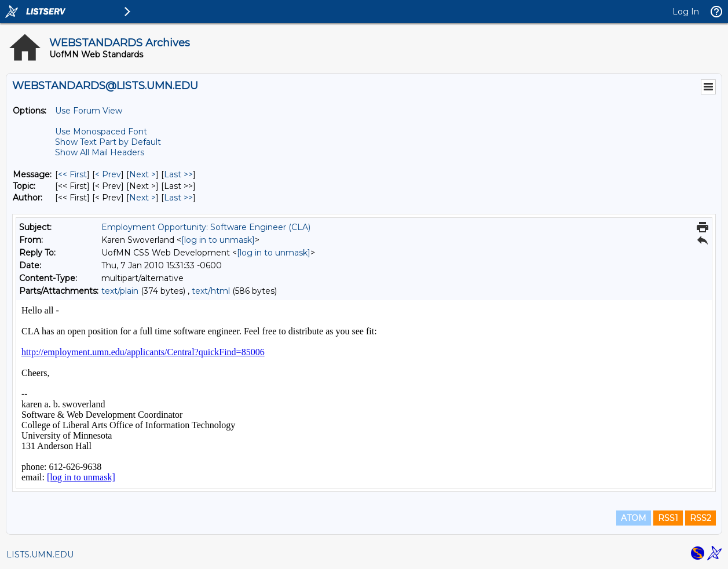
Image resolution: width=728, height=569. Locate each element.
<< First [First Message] (72, 174)
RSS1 (668, 518)
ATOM (634, 518)
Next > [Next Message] (142, 174)
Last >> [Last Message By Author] (178, 198)
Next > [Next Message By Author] (142, 198)
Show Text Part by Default (108, 142)
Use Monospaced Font (101, 132)
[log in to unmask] (218, 240)
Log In (686, 12)
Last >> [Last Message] (178, 174)
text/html (211, 291)
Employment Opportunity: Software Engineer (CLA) (206, 227)
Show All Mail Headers (100, 152)
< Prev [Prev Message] (108, 174)
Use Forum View (89, 111)
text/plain (120, 291)
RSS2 (700, 518)
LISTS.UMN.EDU (40, 555)
